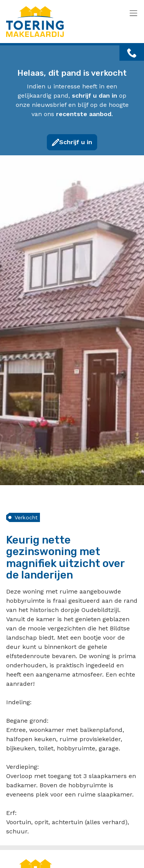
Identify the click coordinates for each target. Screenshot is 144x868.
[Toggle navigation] (133, 14)
